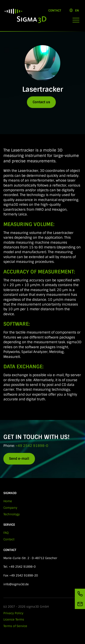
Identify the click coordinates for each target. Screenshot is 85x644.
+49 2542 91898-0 (32, 446)
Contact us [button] (41, 102)
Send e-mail (19, 459)
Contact (55, 10)
